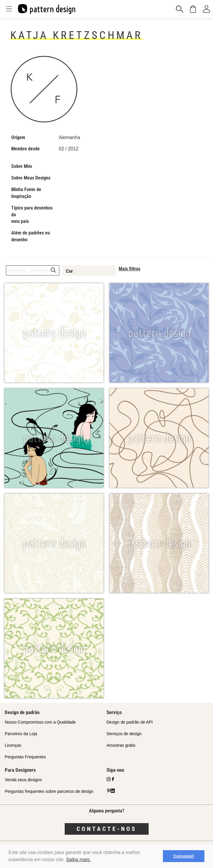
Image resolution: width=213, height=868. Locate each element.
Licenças (13, 745)
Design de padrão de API (130, 722)
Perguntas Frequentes (25, 757)
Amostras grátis (121, 745)
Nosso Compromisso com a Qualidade (40, 722)
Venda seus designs (23, 780)
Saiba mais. (79, 860)
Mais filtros (129, 269)
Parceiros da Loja (21, 734)
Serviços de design (124, 734)
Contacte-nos (107, 829)
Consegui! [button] (184, 856)
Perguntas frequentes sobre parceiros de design (49, 791)
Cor (69, 271)
